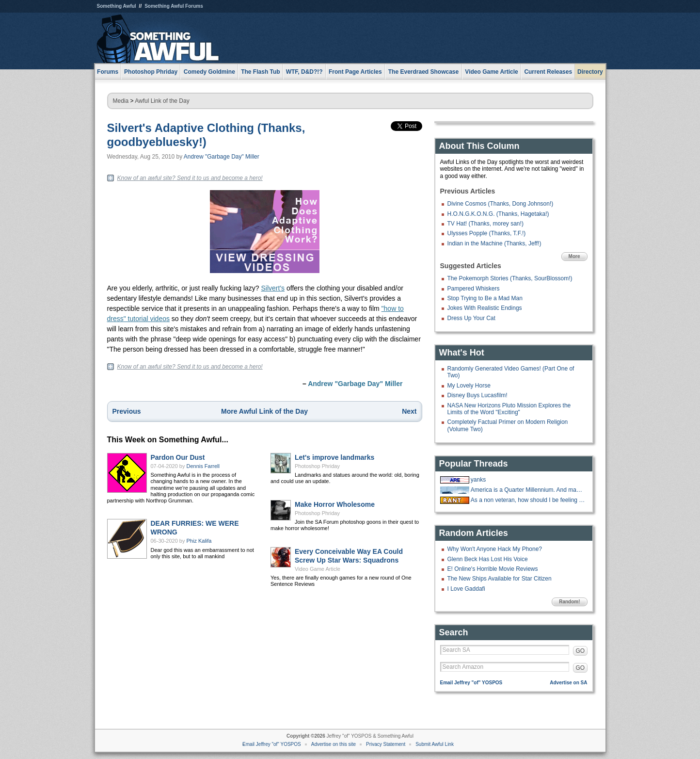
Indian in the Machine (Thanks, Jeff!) (494, 243)
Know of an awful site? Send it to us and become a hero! (190, 178)
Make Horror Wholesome (335, 504)
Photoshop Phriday (317, 466)
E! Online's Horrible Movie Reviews (493, 569)
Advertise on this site (334, 744)
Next (409, 411)
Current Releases (548, 72)
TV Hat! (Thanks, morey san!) (485, 224)
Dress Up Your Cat (471, 318)
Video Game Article (318, 569)
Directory (590, 72)
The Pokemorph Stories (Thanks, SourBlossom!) (510, 278)
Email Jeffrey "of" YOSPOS (471, 683)
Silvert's (273, 288)
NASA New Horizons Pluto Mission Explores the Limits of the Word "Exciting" (509, 409)
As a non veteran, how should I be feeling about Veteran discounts (528, 500)
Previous (127, 411)
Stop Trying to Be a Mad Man (485, 298)
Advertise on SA (568, 683)
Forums (108, 72)
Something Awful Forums (174, 6)
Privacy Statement (386, 744)
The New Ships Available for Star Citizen (500, 579)
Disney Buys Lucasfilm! (477, 395)
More (574, 256)
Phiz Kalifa (199, 541)
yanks (478, 480)
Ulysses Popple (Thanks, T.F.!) (487, 233)
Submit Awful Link (435, 744)
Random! (569, 602)
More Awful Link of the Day (264, 411)
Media (121, 101)
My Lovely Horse (469, 386)
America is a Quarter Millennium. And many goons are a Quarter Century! (528, 490)
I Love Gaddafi (466, 589)
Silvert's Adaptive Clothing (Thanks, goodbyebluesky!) (206, 135)
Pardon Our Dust (178, 457)
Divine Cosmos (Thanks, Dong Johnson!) (501, 204)
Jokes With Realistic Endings (485, 308)
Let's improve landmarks (334, 457)
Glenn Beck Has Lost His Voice (488, 559)
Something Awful (117, 6)
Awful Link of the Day (162, 101)
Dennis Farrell (203, 466)
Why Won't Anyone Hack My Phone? (495, 549)
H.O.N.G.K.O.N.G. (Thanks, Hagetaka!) (498, 214)
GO (581, 651)
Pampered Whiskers (474, 289)
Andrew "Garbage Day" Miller (222, 157)
